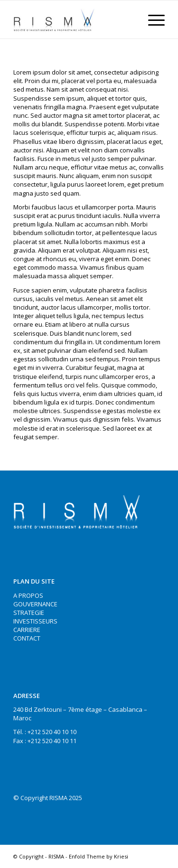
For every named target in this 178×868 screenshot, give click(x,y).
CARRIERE (27, 630)
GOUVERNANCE (35, 604)
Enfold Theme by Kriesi (98, 856)
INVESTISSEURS (35, 621)
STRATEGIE (29, 613)
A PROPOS (28, 595)
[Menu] (152, 19)
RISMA (56, 856)
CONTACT (27, 638)
